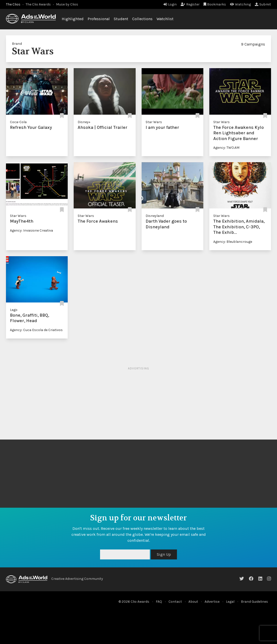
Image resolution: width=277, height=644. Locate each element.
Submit (263, 4)
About (193, 602)
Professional (99, 19)
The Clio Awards (38, 4)
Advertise (212, 602)
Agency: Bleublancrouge (233, 242)
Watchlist (165, 19)
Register (190, 4)
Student (121, 19)
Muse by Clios (67, 4)
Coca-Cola (18, 122)
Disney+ (84, 122)
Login (170, 4)
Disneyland (155, 216)
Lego (14, 310)
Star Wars (154, 122)
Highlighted (73, 19)
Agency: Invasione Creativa (31, 230)
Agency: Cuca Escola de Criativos (36, 330)
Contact (175, 602)
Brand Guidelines (254, 602)
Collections (142, 19)
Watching (240, 4)
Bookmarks (215, 4)
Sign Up (164, 554)
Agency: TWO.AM (226, 148)
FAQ (159, 602)
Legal (230, 602)
